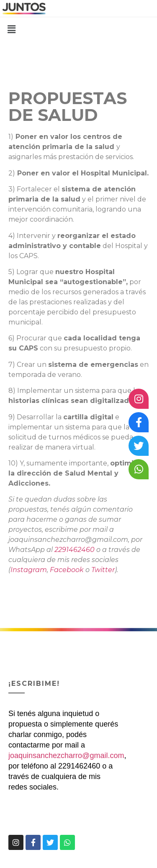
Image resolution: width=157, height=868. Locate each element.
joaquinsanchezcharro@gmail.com (66, 756)
